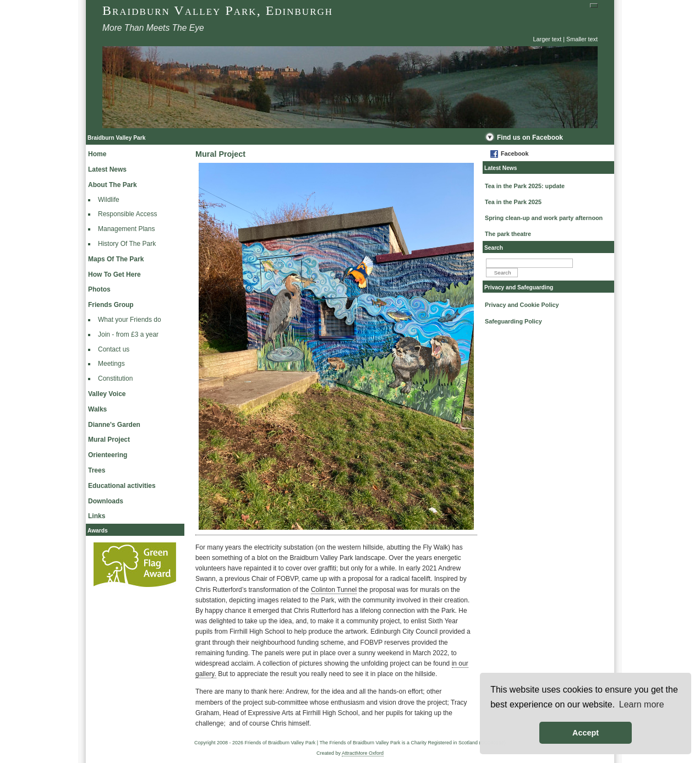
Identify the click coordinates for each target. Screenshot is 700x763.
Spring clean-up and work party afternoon (544, 218)
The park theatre (508, 234)
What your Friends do (130, 320)
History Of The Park (127, 244)
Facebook (515, 153)
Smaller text (582, 39)
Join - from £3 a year (128, 334)
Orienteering (108, 455)
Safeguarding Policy (513, 321)
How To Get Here (114, 275)
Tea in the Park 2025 (513, 202)
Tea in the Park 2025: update (525, 186)
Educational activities (122, 486)
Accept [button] (586, 733)
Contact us (114, 349)
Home (97, 154)
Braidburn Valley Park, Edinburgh (218, 10)
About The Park (113, 185)
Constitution (115, 378)
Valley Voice (107, 394)
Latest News (107, 169)
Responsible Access (127, 214)
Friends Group (111, 305)
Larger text (548, 39)
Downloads (106, 501)
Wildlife (109, 200)
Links (97, 516)
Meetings (111, 364)
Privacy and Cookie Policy (522, 305)
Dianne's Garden (114, 425)
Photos (99, 289)
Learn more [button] (642, 704)
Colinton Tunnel (334, 590)
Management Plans (126, 229)
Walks (97, 409)
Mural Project (109, 440)
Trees (97, 470)
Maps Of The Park (116, 259)
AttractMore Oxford (363, 753)
